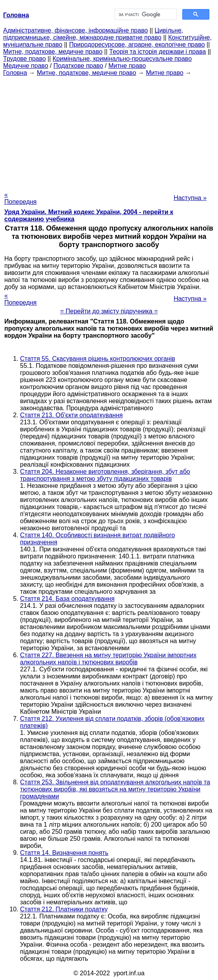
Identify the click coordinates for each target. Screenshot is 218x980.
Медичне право (26, 66)
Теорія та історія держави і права (158, 52)
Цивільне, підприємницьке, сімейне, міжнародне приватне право (93, 34)
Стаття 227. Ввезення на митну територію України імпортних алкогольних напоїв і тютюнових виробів (108, 659)
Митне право (127, 66)
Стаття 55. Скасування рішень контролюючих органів (98, 359)
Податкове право (78, 66)
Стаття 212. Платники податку (64, 909)
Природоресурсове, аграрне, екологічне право (137, 45)
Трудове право (25, 59)
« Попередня (20, 198)
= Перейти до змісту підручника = (109, 311)
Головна (15, 73)
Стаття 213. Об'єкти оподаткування (71, 415)
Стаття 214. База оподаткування (67, 599)
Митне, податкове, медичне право (53, 52)
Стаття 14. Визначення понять (64, 853)
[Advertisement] (109, 131)
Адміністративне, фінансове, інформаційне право (75, 30)
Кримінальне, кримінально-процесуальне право (122, 59)
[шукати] (145, 15)
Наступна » (190, 198)
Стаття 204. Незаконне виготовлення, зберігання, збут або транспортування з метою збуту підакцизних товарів (105, 475)
